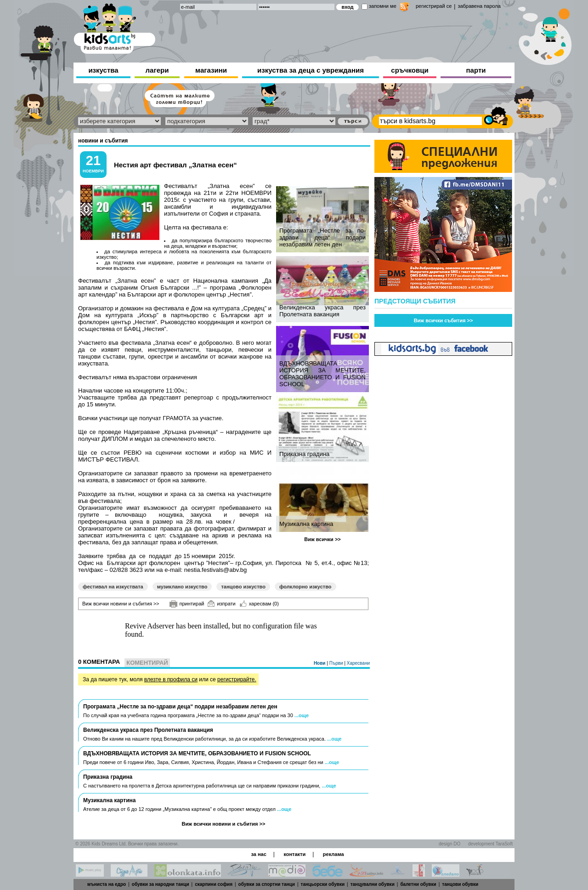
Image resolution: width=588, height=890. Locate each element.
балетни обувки (418, 884)
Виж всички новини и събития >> (121, 604)
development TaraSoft (490, 844)
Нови (320, 663)
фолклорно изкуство (305, 587)
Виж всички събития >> (444, 320)
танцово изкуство (243, 587)
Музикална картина (306, 524)
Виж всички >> (322, 539)
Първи (337, 663)
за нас (258, 854)
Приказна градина (304, 454)
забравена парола (479, 6)
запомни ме (383, 6)
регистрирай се (434, 6)
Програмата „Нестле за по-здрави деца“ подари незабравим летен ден (322, 237)
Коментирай (147, 663)
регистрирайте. (237, 679)
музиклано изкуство (182, 587)
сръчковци (410, 70)
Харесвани (358, 663)
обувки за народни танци (161, 884)
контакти (294, 854)
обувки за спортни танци (267, 884)
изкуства (103, 70)
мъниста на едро (107, 884)
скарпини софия (214, 884)
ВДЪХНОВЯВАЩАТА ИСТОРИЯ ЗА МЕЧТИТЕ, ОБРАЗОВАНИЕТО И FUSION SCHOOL (322, 374)
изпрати (221, 604)
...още (302, 715)
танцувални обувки (373, 884)
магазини (211, 70)
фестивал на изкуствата (113, 587)
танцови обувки (460, 884)
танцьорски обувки (323, 884)
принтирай (187, 604)
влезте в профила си (171, 679)
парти (476, 70)
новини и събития (103, 141)
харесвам (259, 604)
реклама (334, 854)
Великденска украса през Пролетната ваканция (322, 311)
